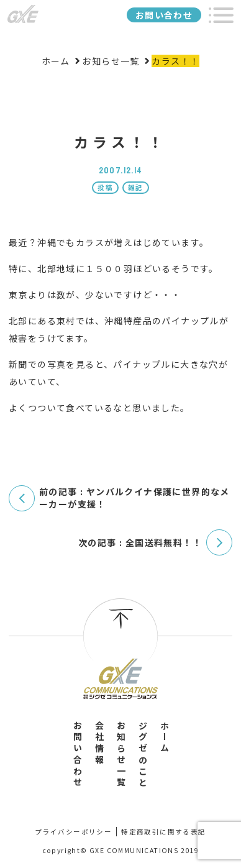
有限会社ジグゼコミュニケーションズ (120, 678)
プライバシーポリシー (73, 832)
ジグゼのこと (143, 755)
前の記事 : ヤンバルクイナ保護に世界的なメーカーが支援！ (134, 498)
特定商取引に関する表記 (163, 832)
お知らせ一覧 (121, 755)
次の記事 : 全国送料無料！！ (140, 543)
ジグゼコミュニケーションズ (23, 14)
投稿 (105, 187)
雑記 (136, 187)
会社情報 (99, 743)
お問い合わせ (164, 15)
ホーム (165, 738)
